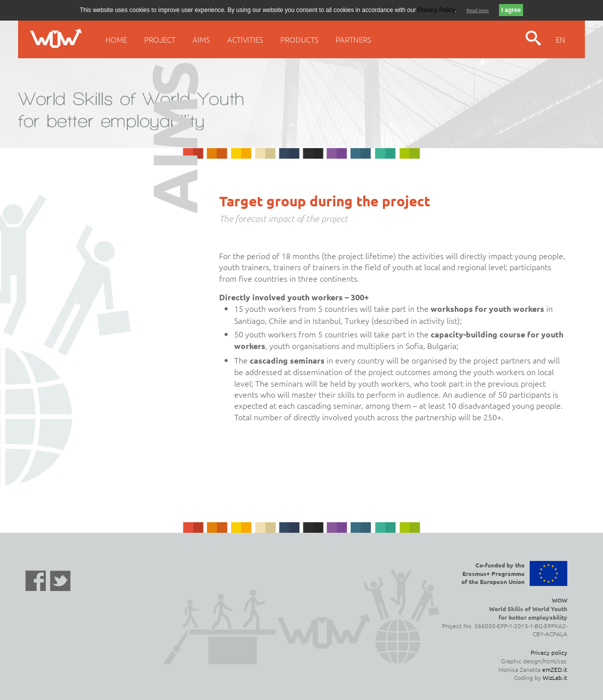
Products (299, 39)
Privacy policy (549, 652)
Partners (354, 39)
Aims (201, 39)
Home (116, 39)
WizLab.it (555, 677)
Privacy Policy (436, 10)
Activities (245, 39)
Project (160, 39)
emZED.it (555, 669)
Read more (478, 11)
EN (561, 39)
